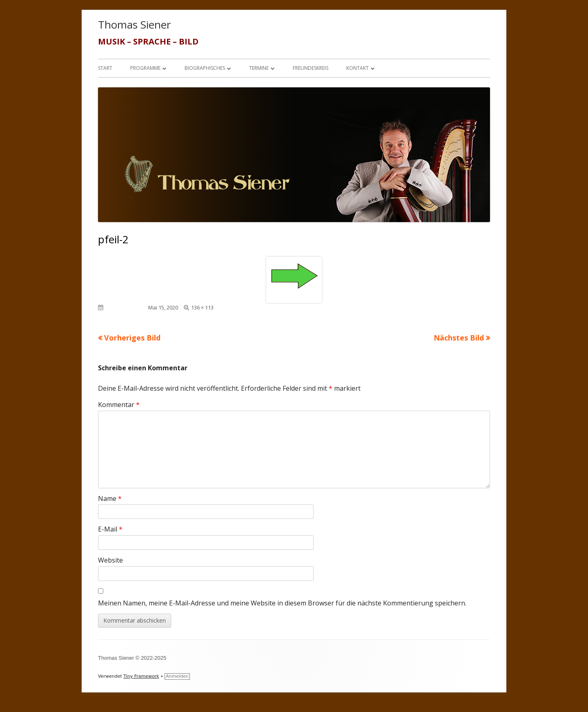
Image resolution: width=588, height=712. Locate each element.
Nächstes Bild (459, 338)
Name (110, 498)
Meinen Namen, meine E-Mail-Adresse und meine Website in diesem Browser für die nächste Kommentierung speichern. (282, 603)
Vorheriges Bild (132, 338)
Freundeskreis (311, 68)
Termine (259, 68)
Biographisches (205, 68)
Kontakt (357, 68)
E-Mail (110, 529)
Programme (145, 68)
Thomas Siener (134, 24)
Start (105, 68)
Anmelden (177, 676)
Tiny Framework (141, 676)
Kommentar (119, 405)
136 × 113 (202, 307)
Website (110, 560)
